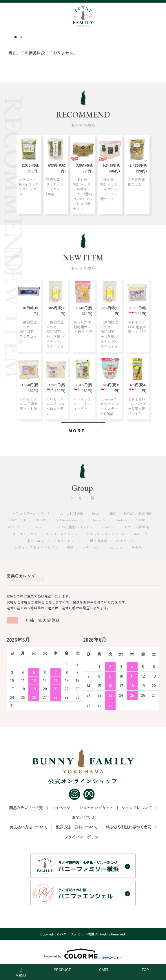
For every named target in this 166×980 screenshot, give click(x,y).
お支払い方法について (28, 827)
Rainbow (121, 520)
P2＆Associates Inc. (70, 520)
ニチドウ (141, 534)
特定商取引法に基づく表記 (129, 827)
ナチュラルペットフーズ (106, 534)
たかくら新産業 (137, 527)
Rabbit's (100, 520)
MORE (77, 431)
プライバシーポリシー (83, 837)
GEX (112, 513)
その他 (137, 547)
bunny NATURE (72, 513)
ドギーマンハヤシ (24, 534)
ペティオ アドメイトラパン (37, 547)
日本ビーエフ (34, 541)
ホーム (19, 37)
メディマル (91, 547)
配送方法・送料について (77, 827)
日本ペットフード (67, 541)
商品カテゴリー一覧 (26, 808)
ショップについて (137, 808)
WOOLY (14, 527)
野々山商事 (99, 541)
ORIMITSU (18, 520)
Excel (96, 513)
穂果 (70, 547)
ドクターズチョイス (62, 534)
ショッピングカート (96, 808)
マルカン (116, 547)
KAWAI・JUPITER (138, 513)
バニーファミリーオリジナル (28, 513)
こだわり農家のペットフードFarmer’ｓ (85, 527)
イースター (37, 527)
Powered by (83, 954)
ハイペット (125, 541)
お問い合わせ (83, 817)
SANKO (142, 520)
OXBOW (40, 520)
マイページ (61, 808)
